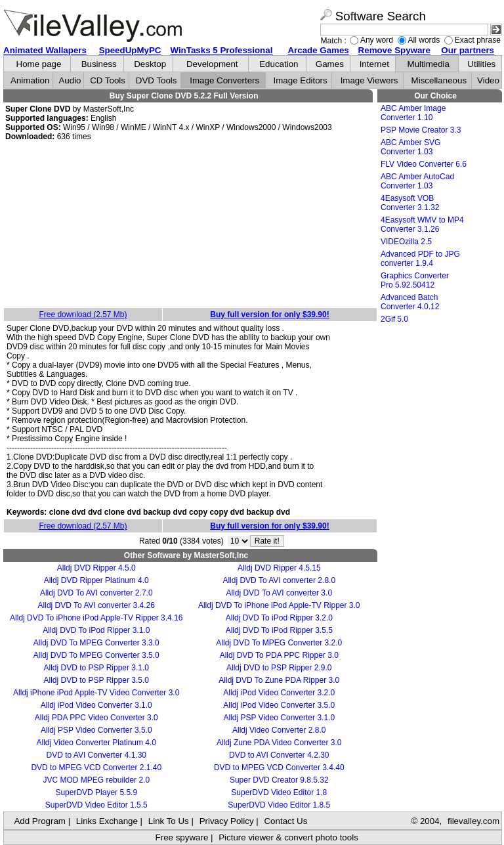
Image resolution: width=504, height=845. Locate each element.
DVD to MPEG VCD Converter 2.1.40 (96, 768)
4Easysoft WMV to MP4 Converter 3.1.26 (422, 225)
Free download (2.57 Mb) (83, 314)
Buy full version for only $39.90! (269, 314)
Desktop (150, 64)
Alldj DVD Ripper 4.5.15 (279, 568)
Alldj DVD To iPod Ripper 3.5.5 (279, 630)
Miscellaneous (439, 80)
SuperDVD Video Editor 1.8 (279, 792)
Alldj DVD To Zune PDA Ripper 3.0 (279, 680)
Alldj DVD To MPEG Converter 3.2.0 (279, 643)
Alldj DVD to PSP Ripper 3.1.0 (96, 668)
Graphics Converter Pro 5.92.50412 (415, 280)
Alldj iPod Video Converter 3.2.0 (279, 693)
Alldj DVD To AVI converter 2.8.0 (279, 580)
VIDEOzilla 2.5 (406, 242)
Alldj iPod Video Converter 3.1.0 (96, 705)
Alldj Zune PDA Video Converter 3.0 (279, 743)
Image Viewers (369, 80)
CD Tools (108, 80)
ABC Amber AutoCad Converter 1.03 (417, 181)
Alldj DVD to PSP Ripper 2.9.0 (279, 668)
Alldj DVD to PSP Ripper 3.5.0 (96, 680)
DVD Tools (157, 80)
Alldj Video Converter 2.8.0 (279, 730)
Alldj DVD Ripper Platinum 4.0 (96, 580)
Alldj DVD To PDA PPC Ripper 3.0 (279, 655)
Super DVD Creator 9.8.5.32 (279, 780)
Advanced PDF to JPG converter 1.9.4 (420, 259)
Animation (30, 80)
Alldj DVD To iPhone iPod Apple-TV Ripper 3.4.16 (96, 618)
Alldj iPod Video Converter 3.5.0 (279, 705)
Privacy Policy (227, 821)
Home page (39, 64)
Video (488, 80)
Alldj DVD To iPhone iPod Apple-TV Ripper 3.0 (279, 605)
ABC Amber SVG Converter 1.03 (410, 147)
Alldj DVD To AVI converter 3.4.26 (96, 605)
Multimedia (429, 64)
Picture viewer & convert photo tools (288, 837)
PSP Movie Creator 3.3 (421, 130)
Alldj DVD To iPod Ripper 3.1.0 (96, 630)
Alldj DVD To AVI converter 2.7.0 (96, 593)
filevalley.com (473, 821)
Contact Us (285, 821)
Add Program (40, 821)
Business (99, 64)
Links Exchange (107, 821)
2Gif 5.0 (394, 319)
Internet (374, 64)
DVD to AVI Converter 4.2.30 (279, 755)
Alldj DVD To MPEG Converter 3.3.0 (96, 643)
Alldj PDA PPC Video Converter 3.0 (96, 718)
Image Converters (224, 80)
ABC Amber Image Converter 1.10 (413, 113)
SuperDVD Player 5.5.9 (96, 792)
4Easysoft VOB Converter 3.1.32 (410, 203)
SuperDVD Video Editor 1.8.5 (279, 805)
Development (212, 64)
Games (330, 64)
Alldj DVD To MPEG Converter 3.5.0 (96, 655)
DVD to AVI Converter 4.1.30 (96, 755)
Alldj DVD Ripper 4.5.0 (96, 568)
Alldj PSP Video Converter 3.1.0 (279, 718)
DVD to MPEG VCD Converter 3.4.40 (279, 768)
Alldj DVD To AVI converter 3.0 (279, 593)
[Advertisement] (190, 225)
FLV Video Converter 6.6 (424, 164)
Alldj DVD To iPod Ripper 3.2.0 (279, 618)
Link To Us (169, 821)
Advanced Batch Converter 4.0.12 (410, 302)
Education (279, 64)
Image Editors (301, 80)
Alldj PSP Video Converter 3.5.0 (96, 730)
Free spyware (182, 837)
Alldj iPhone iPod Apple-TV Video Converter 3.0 (96, 693)
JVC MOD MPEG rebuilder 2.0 (96, 780)
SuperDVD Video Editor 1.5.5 (96, 805)
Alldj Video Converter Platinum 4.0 (96, 743)
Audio (70, 80)
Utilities (481, 64)
